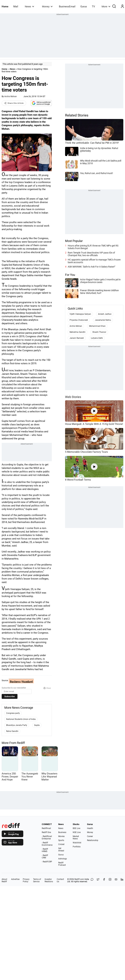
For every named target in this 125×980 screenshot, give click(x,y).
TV (93, 7)
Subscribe (10, 696)
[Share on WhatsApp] (92, 880)
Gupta (37, 725)
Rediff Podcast (62, 864)
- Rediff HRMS (45, 850)
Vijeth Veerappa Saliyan (80, 314)
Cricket (61, 844)
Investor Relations (49, 880)
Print (47, 688)
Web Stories (73, 397)
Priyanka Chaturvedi (79, 320)
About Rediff (4, 880)
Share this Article (14, 103)
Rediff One (46, 832)
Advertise (15, 879)
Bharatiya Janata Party (17, 725)
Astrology (63, 859)
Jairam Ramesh (77, 338)
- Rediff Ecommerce (47, 844)
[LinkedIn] (122, 880)
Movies (61, 836)
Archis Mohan (11, 96)
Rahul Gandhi (12, 731)
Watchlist (77, 843)
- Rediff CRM (45, 857)
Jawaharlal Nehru (103, 320)
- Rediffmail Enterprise (47, 837)
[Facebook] (104, 880)
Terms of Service (37, 880)
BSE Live (76, 828)
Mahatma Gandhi (77, 332)
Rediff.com (79, 879)
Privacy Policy (26, 880)
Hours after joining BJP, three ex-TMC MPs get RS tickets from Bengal (93, 247)
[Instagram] (110, 880)
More (106, 6)
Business (62, 832)
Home (5, 7)
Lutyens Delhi (97, 338)
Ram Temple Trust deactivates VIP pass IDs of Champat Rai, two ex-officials (91, 254)
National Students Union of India (21, 719)
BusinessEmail (67, 7)
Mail (16, 7)
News (29, 6)
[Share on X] (98, 880)
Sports (61, 840)
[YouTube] (116, 880)
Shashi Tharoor (99, 332)
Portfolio (77, 847)
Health (90, 828)
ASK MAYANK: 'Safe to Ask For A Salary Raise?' (92, 267)
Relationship (93, 840)
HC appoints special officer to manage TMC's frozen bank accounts (94, 261)
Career (90, 836)
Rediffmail (46, 828)
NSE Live (77, 832)
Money (47, 6)
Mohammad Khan (97, 326)
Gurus (84, 7)
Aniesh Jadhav (105, 314)
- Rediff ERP (47, 862)
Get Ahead (61, 850)
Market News (76, 837)
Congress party (13, 713)
